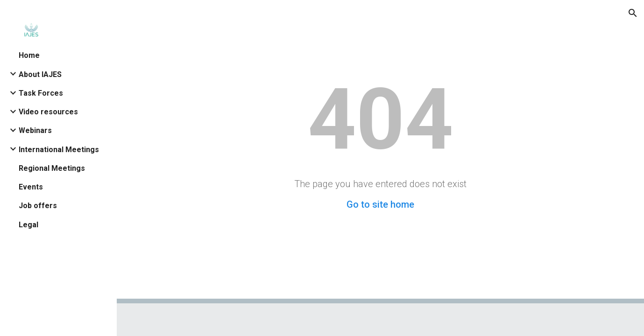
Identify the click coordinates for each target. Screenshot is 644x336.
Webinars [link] (35, 130)
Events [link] (31, 187)
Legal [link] (28, 225)
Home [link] (29, 55)
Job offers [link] (38, 206)
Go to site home (380, 204)
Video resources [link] (48, 112)
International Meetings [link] (59, 150)
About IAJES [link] (40, 74)
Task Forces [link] (41, 93)
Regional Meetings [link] (52, 168)
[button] (633, 13)
